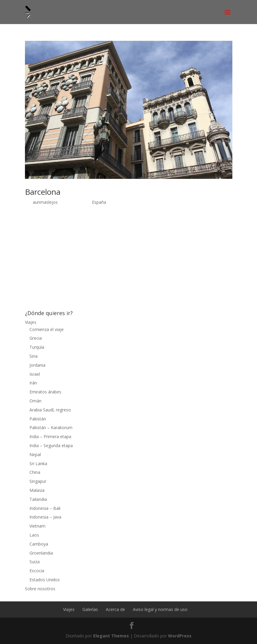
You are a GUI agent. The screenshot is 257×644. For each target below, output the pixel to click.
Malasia (37, 490)
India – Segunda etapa (51, 445)
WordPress (180, 636)
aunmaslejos (45, 202)
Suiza (35, 562)
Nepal (35, 454)
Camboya (39, 544)
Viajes (31, 322)
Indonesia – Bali (45, 508)
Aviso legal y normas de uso (160, 609)
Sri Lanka (38, 463)
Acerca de (115, 609)
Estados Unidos (45, 580)
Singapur (38, 481)
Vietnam (37, 526)
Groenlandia (41, 553)
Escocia (37, 571)
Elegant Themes (111, 636)
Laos (34, 535)
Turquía (37, 347)
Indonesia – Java (45, 517)
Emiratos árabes (45, 392)
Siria (34, 356)
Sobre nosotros (40, 589)
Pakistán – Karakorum (51, 427)
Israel (35, 374)
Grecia (36, 338)
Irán (33, 383)
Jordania (37, 365)
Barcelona (43, 192)
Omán (35, 401)
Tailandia (38, 499)
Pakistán (38, 419)
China (35, 472)
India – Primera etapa (50, 436)
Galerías (90, 609)
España (99, 202)
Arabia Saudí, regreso (50, 410)
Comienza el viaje (47, 329)
